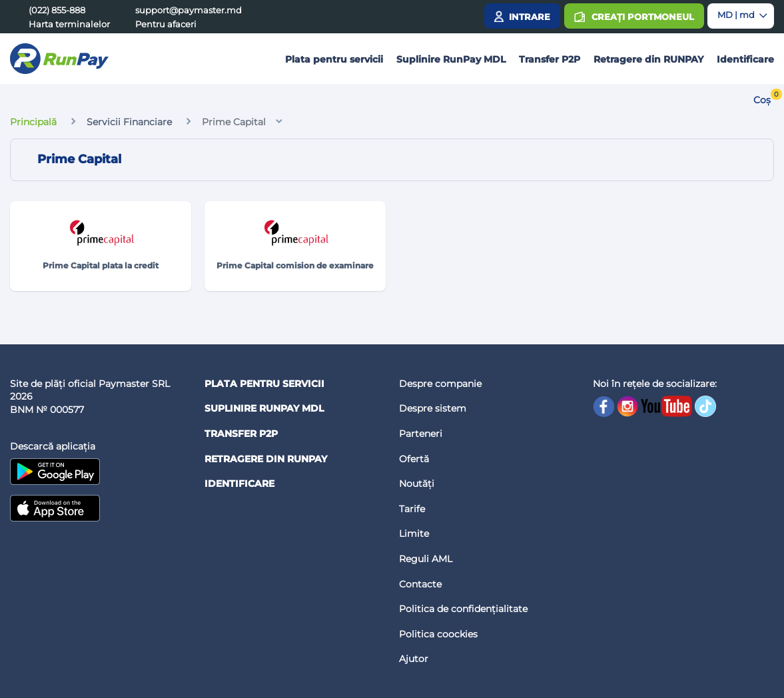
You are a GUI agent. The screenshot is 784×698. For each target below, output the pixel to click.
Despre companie (440, 384)
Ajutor (414, 659)
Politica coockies (438, 634)
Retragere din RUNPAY (648, 59)
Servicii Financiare (129, 122)
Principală (33, 122)
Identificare (745, 59)
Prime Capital (234, 122)
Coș (762, 100)
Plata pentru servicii (334, 59)
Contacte (420, 584)
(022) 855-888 (57, 10)
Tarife (412, 509)
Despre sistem (433, 408)
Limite (414, 533)
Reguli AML (426, 559)
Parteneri (421, 434)
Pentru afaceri (166, 24)
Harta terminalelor (69, 24)
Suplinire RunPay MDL (451, 59)
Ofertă (414, 459)
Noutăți (417, 484)
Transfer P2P (550, 59)
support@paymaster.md (189, 10)
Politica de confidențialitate (463, 609)
